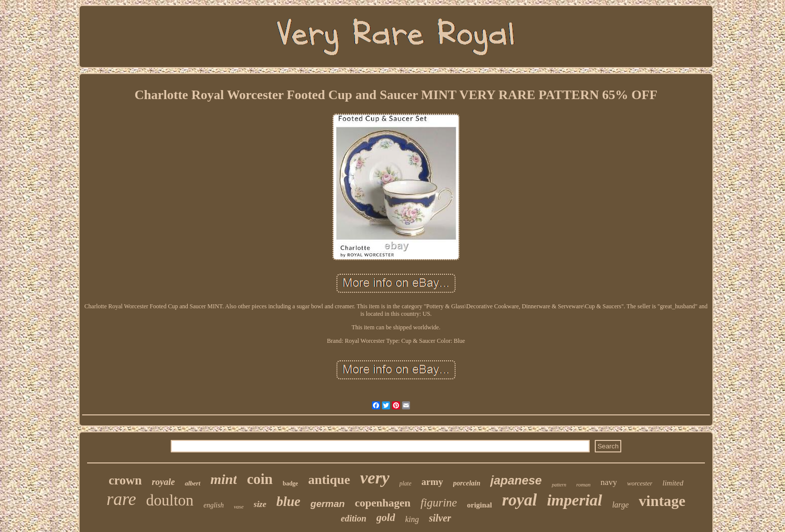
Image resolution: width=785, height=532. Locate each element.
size (260, 504)
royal (520, 500)
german (328, 504)
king (412, 519)
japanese (516, 480)
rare (121, 499)
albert (192, 483)
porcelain (467, 483)
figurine (439, 503)
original (480, 505)
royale (163, 482)
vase (239, 506)
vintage (662, 501)
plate (406, 483)
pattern (559, 485)
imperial (574, 500)
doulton (170, 500)
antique (329, 480)
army (432, 482)
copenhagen (383, 503)
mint (224, 479)
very (375, 478)
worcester (640, 483)
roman (583, 484)
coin (260, 479)
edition (354, 518)
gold (386, 517)
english (214, 505)
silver (440, 518)
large (621, 505)
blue (288, 501)
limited (673, 483)
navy (609, 482)
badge (291, 483)
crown (125, 480)
